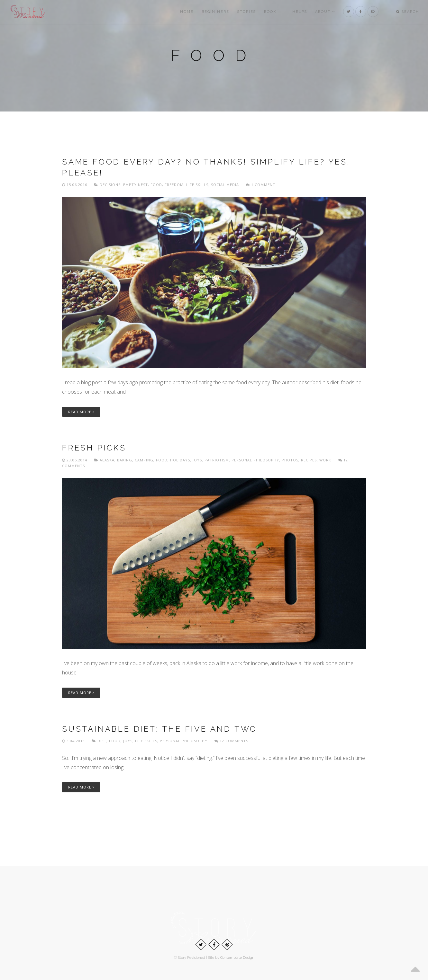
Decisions (110, 185)
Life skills (197, 185)
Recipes (309, 460)
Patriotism (217, 460)
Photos (290, 460)
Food (156, 185)
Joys (197, 460)
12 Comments (231, 741)
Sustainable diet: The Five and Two (160, 729)
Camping (144, 460)
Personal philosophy (255, 460)
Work (325, 460)
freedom (174, 185)
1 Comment (261, 185)
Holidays (180, 460)
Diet (102, 741)
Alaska (107, 460)
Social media (225, 185)
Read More (81, 412)
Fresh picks (94, 448)
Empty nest (136, 185)
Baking (125, 460)
